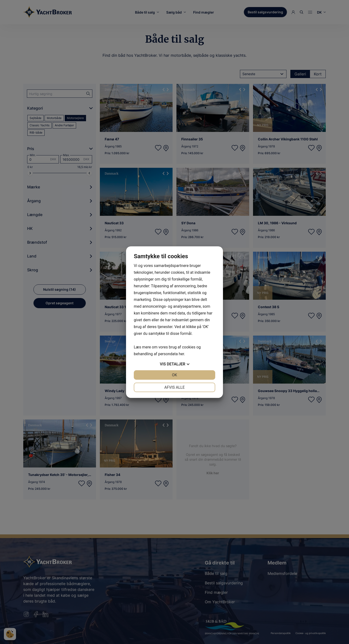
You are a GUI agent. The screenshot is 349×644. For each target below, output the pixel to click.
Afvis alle (174, 387)
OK (174, 375)
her (181, 354)
